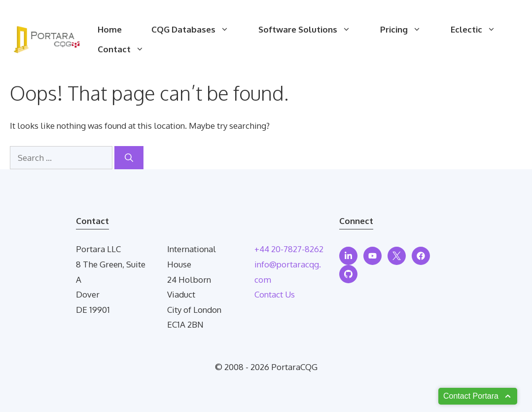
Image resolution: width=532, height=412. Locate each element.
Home (110, 29)
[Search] (129, 158)
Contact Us (275, 294)
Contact (128, 49)
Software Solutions (312, 30)
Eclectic (480, 30)
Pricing (408, 30)
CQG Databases (197, 30)
